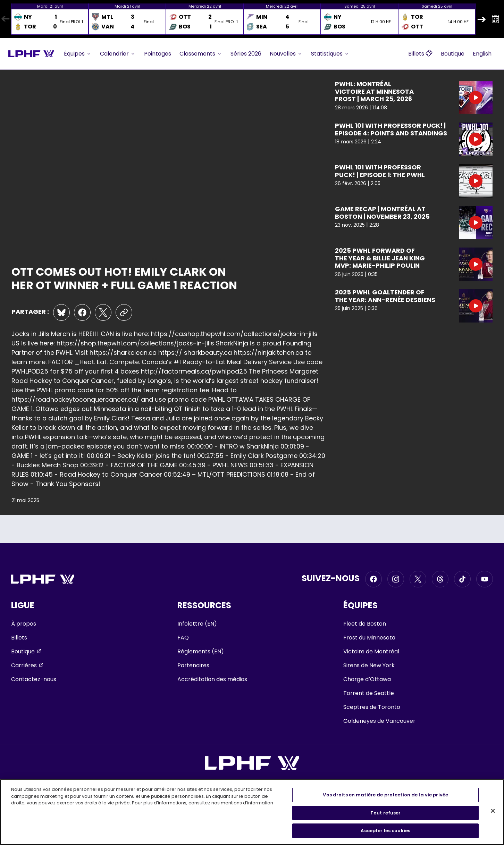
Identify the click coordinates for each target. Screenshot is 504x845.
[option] (50, 19)
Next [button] (481, 19)
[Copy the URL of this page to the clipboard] (124, 312)
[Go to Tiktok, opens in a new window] (462, 579)
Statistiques (330, 54)
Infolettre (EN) (197, 624)
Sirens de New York (369, 665)
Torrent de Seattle (369, 693)
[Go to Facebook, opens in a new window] (373, 579)
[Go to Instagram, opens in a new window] (396, 579)
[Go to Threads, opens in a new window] (440, 579)
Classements (201, 54)
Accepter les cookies (385, 831)
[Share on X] (103, 312)
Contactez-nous (34, 679)
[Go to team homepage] (31, 54)
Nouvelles (286, 54)
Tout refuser (386, 813)
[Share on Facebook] (82, 312)
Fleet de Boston (365, 624)
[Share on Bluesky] (61, 312)
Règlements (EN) (201, 651)
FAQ (183, 638)
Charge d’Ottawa (367, 679)
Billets (19, 638)
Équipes (78, 54)
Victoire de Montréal (371, 651)
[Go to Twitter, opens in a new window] (418, 579)
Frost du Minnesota (369, 638)
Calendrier (118, 54)
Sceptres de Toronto (372, 707)
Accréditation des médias (212, 679)
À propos (24, 624)
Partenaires (193, 665)
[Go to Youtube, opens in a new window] (485, 579)
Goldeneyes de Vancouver (379, 721)
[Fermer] (493, 811)
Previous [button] (5, 19)
